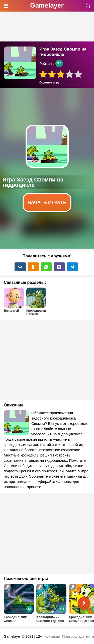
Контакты (52, 636)
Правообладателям (78, 636)
